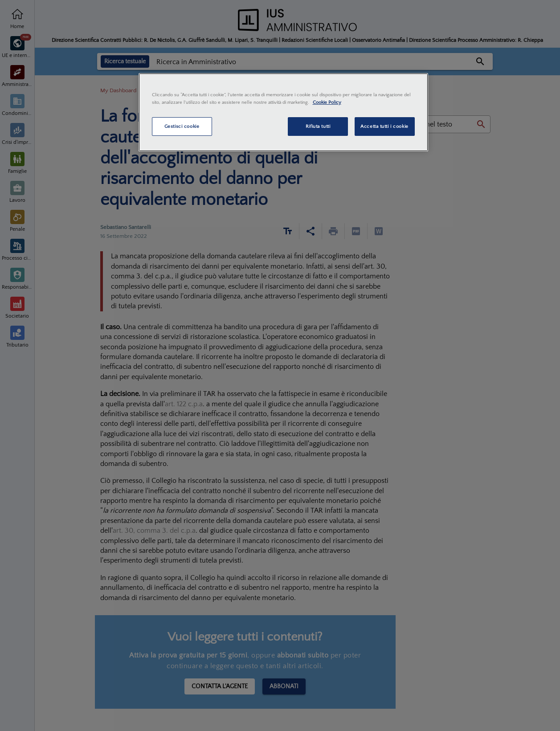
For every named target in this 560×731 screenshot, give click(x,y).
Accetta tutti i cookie (384, 126)
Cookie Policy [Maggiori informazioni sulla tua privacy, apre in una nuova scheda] (327, 102)
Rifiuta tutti (318, 126)
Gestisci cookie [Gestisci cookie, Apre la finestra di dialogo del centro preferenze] (182, 126)
